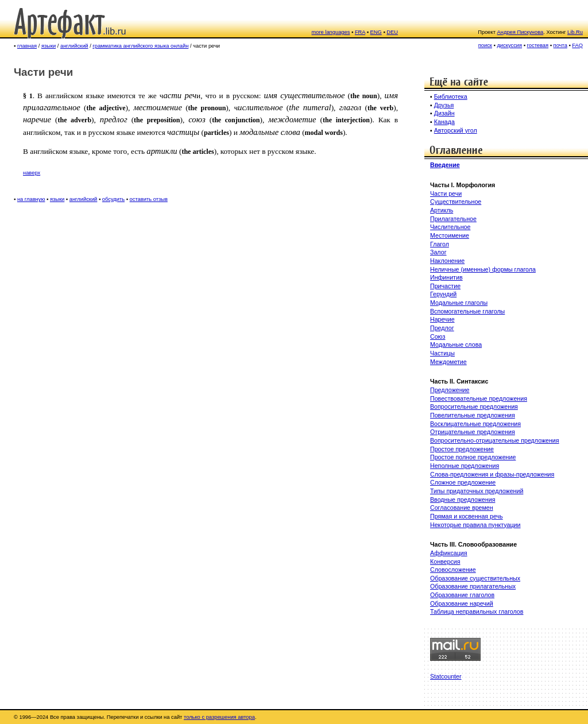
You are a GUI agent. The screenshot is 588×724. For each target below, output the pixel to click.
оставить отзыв (149, 199)
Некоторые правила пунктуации (475, 525)
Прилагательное (453, 219)
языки (49, 46)
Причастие (445, 286)
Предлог (442, 328)
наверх (32, 173)
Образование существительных (475, 578)
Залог (438, 252)
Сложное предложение (463, 482)
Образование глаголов (462, 595)
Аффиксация (449, 553)
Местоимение (450, 235)
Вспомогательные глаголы (467, 311)
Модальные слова (456, 344)
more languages (331, 32)
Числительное (450, 227)
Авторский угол (456, 130)
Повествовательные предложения (479, 398)
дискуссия (509, 45)
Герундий (443, 294)
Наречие (442, 319)
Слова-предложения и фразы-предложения (492, 474)
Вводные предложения (463, 500)
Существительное (456, 202)
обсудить (113, 199)
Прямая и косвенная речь (467, 516)
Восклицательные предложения (475, 424)
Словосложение (453, 570)
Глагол (440, 244)
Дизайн (444, 113)
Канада (444, 122)
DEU (392, 32)
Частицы (442, 353)
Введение (445, 165)
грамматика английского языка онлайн (140, 46)
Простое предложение (462, 449)
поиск (485, 45)
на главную (31, 199)
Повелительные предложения (473, 415)
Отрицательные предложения (473, 432)
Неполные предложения (465, 466)
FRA (360, 32)
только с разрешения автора (219, 717)
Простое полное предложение (473, 457)
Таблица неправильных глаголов (477, 611)
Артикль (442, 210)
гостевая (538, 45)
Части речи (446, 193)
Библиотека (451, 96)
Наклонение (447, 261)
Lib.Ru (575, 32)
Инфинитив (446, 277)
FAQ (577, 45)
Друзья (444, 105)
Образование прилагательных (473, 586)
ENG (376, 32)
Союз (438, 336)
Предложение (450, 390)
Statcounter (446, 676)
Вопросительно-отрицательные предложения (495, 440)
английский (74, 46)
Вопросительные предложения (474, 406)
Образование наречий (462, 603)
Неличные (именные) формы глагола (483, 269)
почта (560, 45)
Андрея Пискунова (521, 32)
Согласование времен (462, 508)
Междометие (448, 362)
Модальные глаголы (459, 303)
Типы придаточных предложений (477, 491)
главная (27, 46)
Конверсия (445, 562)
